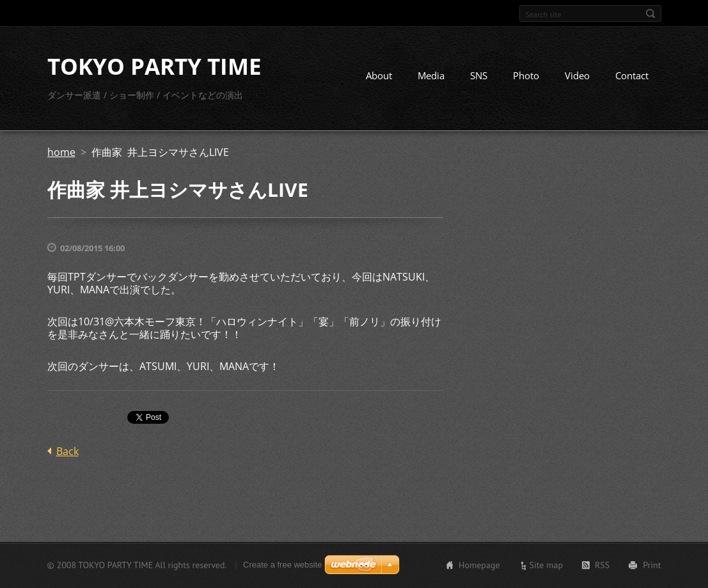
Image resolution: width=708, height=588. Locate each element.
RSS (602, 565)
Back (67, 451)
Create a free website (283, 565)
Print (652, 565)
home (61, 152)
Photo (526, 75)
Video (577, 75)
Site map (547, 565)
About (379, 75)
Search (650, 13)
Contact (632, 75)
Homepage (479, 565)
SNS (479, 75)
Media (431, 75)
